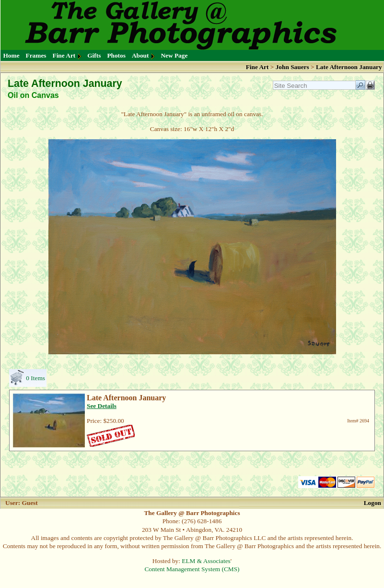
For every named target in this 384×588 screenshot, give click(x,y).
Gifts (94, 55)
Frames (36, 55)
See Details (102, 406)
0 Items (35, 378)
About (140, 55)
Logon (372, 503)
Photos (116, 55)
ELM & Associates (206, 561)
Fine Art (64, 55)
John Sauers (292, 67)
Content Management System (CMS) (192, 569)
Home (12, 55)
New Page (174, 55)
